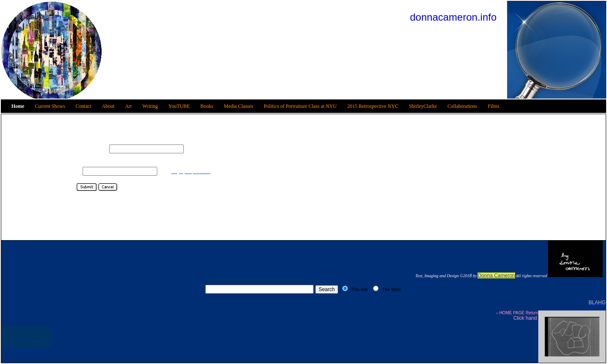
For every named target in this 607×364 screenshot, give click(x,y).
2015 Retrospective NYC (373, 106)
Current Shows (50, 106)
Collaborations (463, 106)
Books (207, 106)
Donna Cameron (496, 276)
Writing (150, 106)
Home (18, 106)
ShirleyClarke (423, 106)
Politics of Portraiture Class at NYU (300, 106)
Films (493, 106)
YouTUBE (179, 106)
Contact (83, 106)
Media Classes (239, 106)
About (108, 106)
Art (129, 106)
